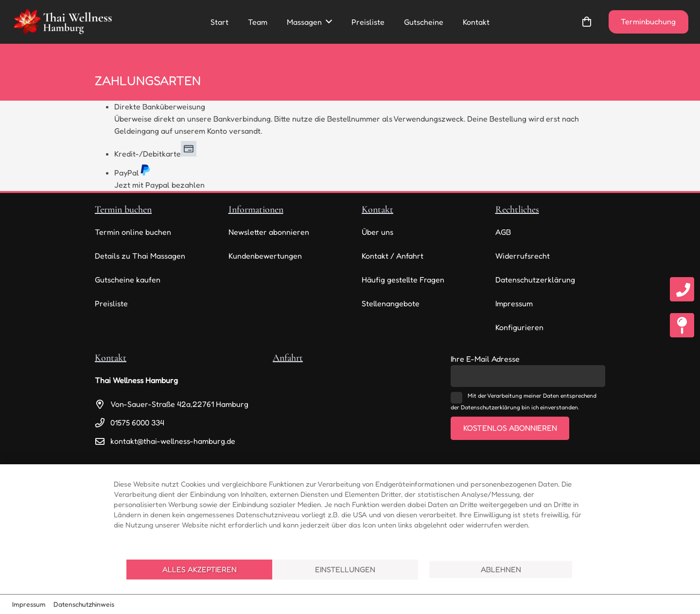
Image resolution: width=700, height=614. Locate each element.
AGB (503, 232)
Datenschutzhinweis (84, 604)
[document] (350, 511)
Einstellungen (345, 570)
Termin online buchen (133, 232)
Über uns (377, 232)
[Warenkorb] (587, 22)
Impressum (514, 303)
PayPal (132, 173)
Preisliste (111, 303)
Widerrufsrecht (523, 256)
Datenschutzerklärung (535, 280)
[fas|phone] (682, 292)
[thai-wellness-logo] (62, 22)
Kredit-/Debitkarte (155, 154)
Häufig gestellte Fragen (403, 280)
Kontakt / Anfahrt (393, 256)
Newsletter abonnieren (269, 232)
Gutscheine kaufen (128, 280)
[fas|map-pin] (682, 328)
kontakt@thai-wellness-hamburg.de (173, 441)
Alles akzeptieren (200, 570)
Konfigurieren (519, 327)
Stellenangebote (391, 303)
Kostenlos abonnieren (510, 428)
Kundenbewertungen (265, 256)
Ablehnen (501, 570)
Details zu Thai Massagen (140, 256)
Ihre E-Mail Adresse (485, 359)
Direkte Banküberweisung (160, 106)
